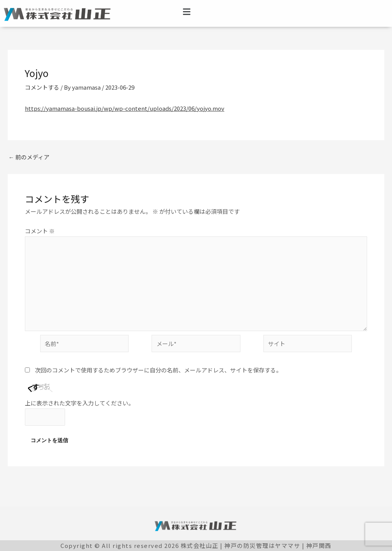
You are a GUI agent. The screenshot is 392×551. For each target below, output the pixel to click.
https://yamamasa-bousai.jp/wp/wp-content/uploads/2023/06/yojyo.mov (125, 108)
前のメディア (29, 157)
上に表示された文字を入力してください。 (79, 403)
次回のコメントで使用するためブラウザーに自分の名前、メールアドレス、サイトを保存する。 (158, 370)
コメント (40, 231)
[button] (187, 11)
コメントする (42, 87)
